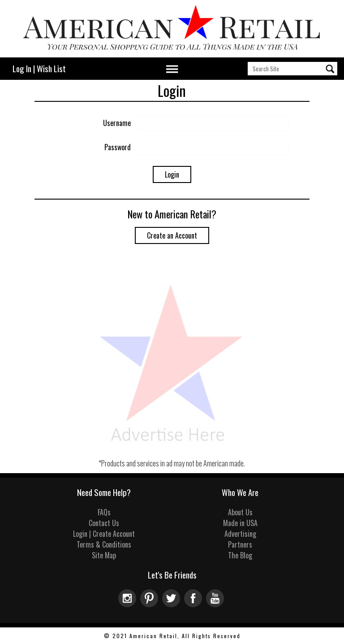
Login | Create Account (104, 534)
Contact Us (104, 523)
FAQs (104, 512)
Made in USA (240, 523)
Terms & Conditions (104, 544)
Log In (22, 68)
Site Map (104, 555)
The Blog (240, 555)
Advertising (240, 534)
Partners (240, 544)
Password (118, 147)
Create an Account (172, 235)
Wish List (51, 68)
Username (117, 123)
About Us (240, 512)
